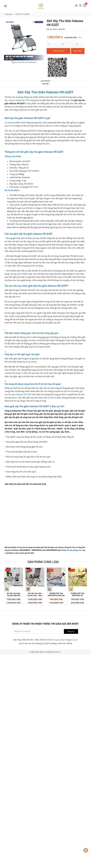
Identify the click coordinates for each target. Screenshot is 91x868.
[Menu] (5, 6)
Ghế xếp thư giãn (12, 184)
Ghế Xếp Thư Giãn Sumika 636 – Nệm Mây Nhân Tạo (35, 808)
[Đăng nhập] (76, 5)
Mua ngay (78, 51)
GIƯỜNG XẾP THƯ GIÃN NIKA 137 (77, 808)
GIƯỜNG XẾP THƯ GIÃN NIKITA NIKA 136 (56, 808)
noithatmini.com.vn (53, 865)
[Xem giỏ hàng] (85, 5)
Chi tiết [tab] (45, 84)
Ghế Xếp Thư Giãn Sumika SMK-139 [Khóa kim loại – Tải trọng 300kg (14, 808)
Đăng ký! (71, 845)
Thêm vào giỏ (59, 51)
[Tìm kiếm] (81, 6)
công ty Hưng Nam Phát (19, 100)
